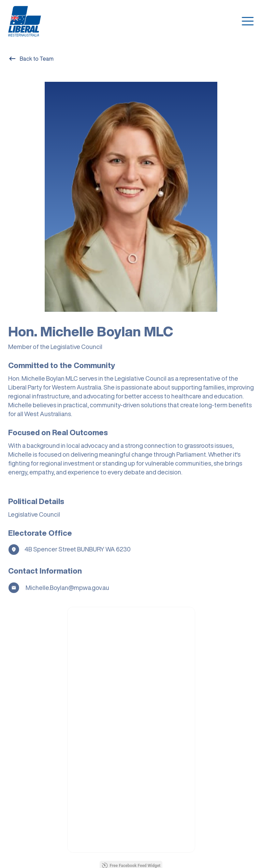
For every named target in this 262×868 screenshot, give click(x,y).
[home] (25, 21)
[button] (248, 21)
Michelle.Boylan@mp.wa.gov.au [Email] (67, 590)
